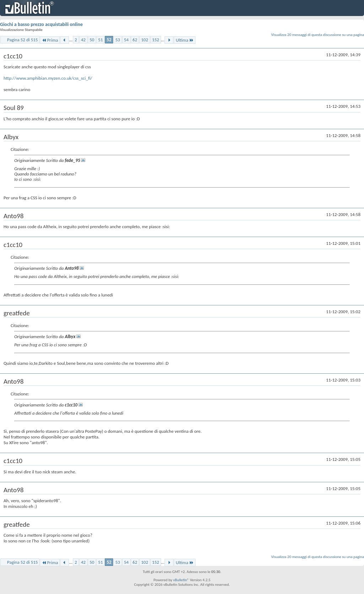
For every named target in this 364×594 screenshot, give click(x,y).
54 (126, 40)
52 (109, 40)
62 (135, 40)
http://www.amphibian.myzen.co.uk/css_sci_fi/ (48, 78)
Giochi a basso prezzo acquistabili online (41, 24)
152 (156, 40)
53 (117, 40)
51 (100, 40)
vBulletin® (181, 580)
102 (145, 40)
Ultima (184, 40)
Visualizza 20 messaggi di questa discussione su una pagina (318, 35)
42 (83, 40)
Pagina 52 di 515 (22, 40)
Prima (50, 40)
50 (92, 40)
